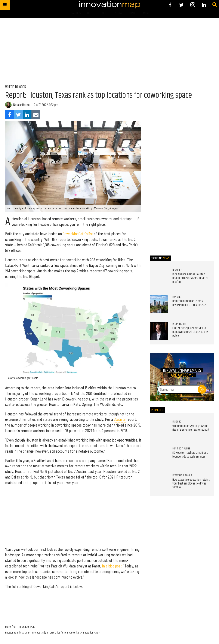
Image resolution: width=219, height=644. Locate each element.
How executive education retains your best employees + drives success (191, 484)
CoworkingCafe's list (78, 234)
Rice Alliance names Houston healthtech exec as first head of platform (190, 278)
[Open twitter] (181, 5)
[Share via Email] (36, 115)
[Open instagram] (193, 5)
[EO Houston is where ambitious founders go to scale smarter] (159, 456)
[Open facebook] (170, 5)
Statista (120, 419)
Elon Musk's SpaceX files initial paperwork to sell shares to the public (190, 332)
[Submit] (215, 5)
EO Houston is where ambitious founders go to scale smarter (190, 455)
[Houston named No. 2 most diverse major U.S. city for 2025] (159, 304)
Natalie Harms (22, 105)
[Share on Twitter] (18, 115)
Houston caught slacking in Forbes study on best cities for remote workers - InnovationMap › (52, 633)
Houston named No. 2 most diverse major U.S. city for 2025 (190, 303)
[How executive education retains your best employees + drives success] (159, 483)
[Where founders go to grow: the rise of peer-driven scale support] (159, 429)
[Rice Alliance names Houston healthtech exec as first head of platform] (159, 277)
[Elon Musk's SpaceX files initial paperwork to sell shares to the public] (159, 331)
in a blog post (112, 566)
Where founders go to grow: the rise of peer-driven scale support (191, 428)
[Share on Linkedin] (27, 115)
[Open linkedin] (204, 5)
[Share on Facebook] (10, 115)
